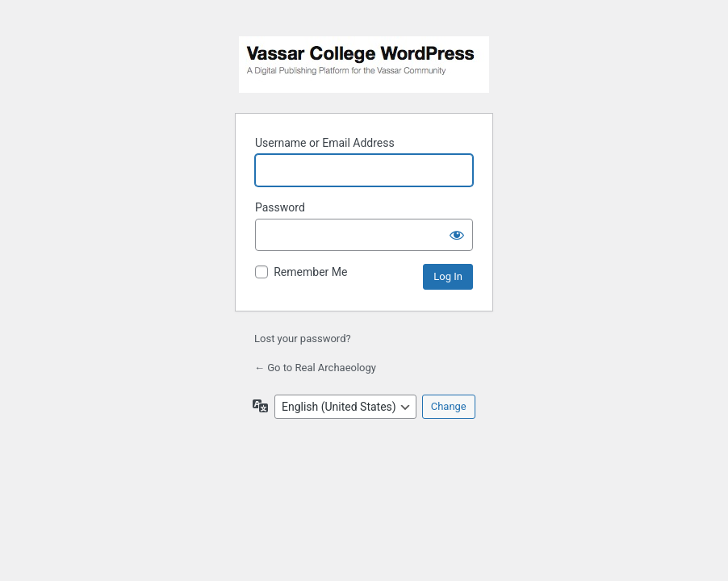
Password (280, 207)
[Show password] (457, 235)
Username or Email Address (325, 143)
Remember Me (310, 272)
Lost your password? (303, 339)
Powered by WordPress (364, 65)
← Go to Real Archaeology (315, 368)
